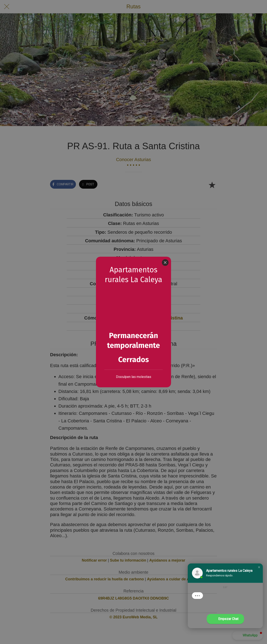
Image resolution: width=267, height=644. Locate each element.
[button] (259, 567)
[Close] (165, 263)
